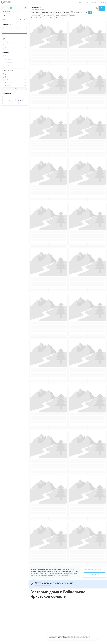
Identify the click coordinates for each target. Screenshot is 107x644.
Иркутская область (45, 18)
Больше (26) (14, 89)
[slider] (3, 33)
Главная (33, 18)
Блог (80, 2)
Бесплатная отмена (8, 97)
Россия (38, 18)
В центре (19, 100)
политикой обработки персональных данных (77, 638)
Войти (94, 2)
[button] (48, 13)
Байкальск (53, 18)
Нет (4, 19)
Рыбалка (15, 103)
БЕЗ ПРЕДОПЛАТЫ (9, 100)
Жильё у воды (7, 103)
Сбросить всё (6, 11)
